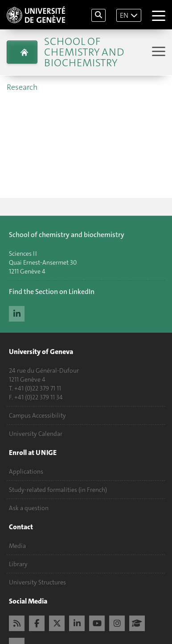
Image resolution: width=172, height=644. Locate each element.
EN (124, 15)
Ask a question (29, 508)
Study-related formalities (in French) (58, 490)
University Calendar (36, 434)
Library (18, 564)
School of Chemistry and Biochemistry (84, 52)
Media (17, 546)
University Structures (37, 582)
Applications (26, 471)
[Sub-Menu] (158, 52)
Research (22, 87)
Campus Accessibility (37, 415)
